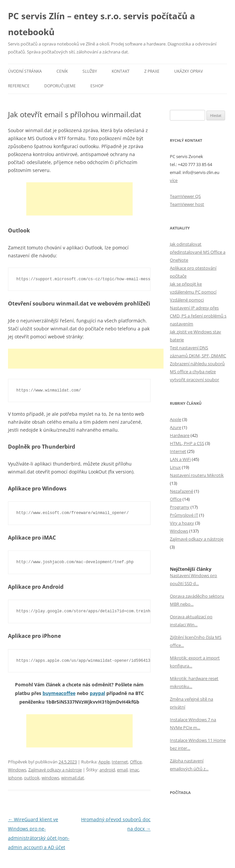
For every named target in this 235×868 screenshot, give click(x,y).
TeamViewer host (187, 204)
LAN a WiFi (180, 459)
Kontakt (121, 71)
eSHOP (97, 86)
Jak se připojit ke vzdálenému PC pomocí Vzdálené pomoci (193, 292)
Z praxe (152, 71)
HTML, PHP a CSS (187, 443)
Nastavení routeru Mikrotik (197, 475)
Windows (17, 770)
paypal (97, 693)
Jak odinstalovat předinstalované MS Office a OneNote (198, 252)
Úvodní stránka (25, 71)
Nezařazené (181, 491)
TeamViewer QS (185, 196)
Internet (120, 762)
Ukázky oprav (188, 71)
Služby (90, 71)
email (122, 770)
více (174, 180)
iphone (15, 778)
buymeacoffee (59, 693)
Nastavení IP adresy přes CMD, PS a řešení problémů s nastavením (198, 316)
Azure (176, 427)
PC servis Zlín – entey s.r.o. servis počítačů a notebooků (102, 24)
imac (134, 770)
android (107, 770)
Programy (180, 507)
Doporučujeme (60, 86)
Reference (19, 86)
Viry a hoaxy (182, 523)
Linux (175, 467)
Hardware (180, 435)
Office (136, 762)
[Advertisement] (79, 199)
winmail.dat (73, 778)
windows (50, 778)
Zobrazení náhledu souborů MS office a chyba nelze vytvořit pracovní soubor (197, 372)
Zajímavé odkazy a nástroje (55, 770)
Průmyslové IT (184, 515)
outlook (32, 778)
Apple (104, 762)
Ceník (62, 71)
